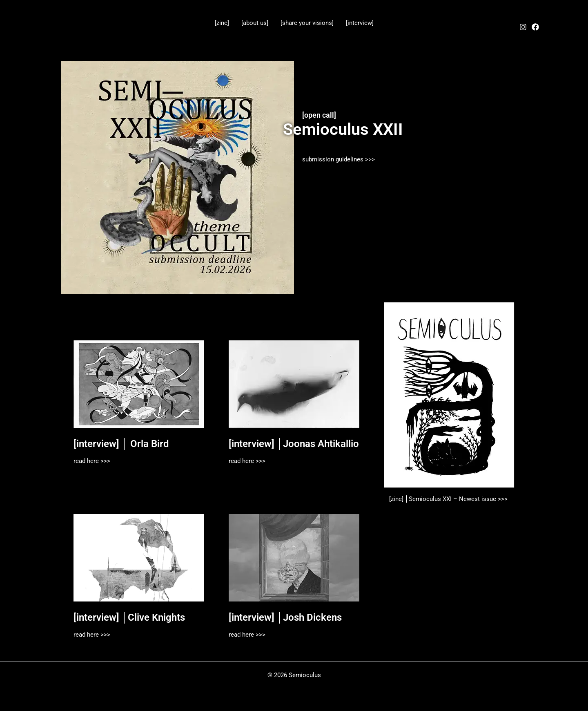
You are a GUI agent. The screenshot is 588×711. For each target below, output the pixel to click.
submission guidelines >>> (339, 159)
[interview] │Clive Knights (129, 617)
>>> (105, 461)
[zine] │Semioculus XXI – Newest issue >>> (449, 499)
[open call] (319, 115)
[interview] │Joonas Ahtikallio (294, 444)
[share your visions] (307, 23)
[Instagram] (523, 27)
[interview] (360, 23)
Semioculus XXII (343, 129)
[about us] (255, 23)
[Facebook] (535, 27)
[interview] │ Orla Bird (121, 444)
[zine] (222, 23)
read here (86, 461)
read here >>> (247, 461)
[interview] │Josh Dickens (285, 617)
